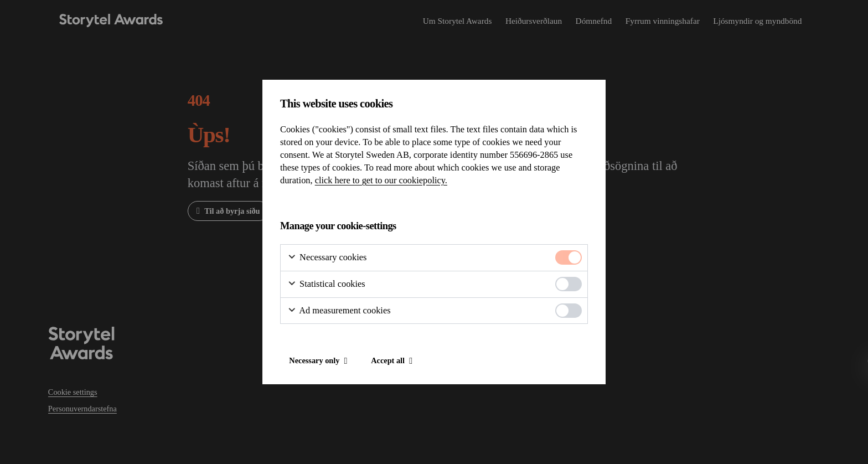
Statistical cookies (326, 284)
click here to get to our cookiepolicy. (381, 180)
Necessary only (314, 360)
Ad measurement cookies (339, 311)
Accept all (388, 360)
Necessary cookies (327, 257)
